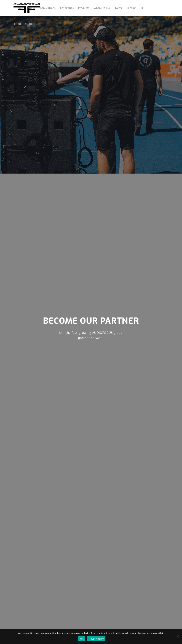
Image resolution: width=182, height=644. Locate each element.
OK (82, 639)
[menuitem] (19, 8)
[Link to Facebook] (15, 24)
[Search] (142, 8)
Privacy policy (96, 639)
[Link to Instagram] (25, 24)
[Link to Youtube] (20, 24)
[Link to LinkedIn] (31, 24)
